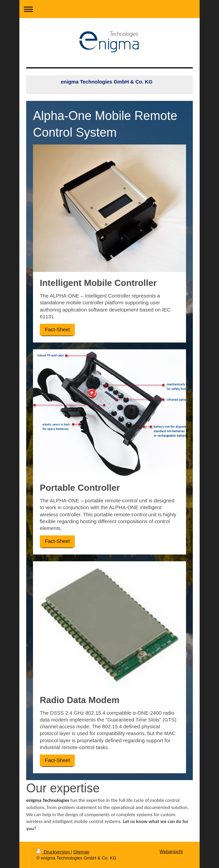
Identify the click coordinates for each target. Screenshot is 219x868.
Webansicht (171, 851)
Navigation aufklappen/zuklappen (109, 9)
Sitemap (81, 852)
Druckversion (54, 852)
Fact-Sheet (57, 329)
